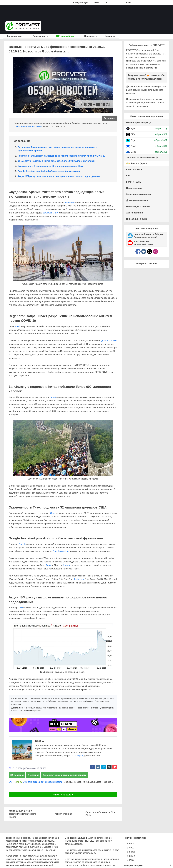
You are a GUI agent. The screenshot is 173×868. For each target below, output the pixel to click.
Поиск (96, 2)
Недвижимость (134, 188)
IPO (128, 176)
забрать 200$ (160, 140)
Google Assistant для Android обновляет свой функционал (49, 171)
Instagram (79, 579)
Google (22, 544)
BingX (133, 146)
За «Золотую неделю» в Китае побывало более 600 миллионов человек (56, 161)
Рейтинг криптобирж (137, 123)
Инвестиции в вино (137, 219)
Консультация (81, 2)
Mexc (133, 152)
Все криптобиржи (133, 866)
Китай (53, 397)
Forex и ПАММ (134, 182)
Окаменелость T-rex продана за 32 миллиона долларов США (50, 166)
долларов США (50, 213)
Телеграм (78, 756)
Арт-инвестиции (135, 213)
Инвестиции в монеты (138, 207)
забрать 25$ (161, 152)
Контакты (110, 36)
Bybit (133, 129)
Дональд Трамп (109, 341)
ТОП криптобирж (66, 36)
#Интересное (17, 775)
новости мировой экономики (28, 127)
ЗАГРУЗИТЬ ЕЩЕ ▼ (63, 795)
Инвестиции (40, 36)
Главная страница (63, 814)
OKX (133, 134)
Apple (49, 565)
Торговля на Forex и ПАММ (141, 158)
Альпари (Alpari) (139, 164)
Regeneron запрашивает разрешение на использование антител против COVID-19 (61, 156)
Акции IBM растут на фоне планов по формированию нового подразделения (59, 176)
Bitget (133, 140)
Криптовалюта (16, 36)
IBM (21, 608)
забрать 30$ (161, 146)
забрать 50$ (161, 134)
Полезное (91, 36)
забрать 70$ (161, 129)
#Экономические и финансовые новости (64, 775)
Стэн (53, 513)
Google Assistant (61, 551)
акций (17, 327)
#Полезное (33, 775)
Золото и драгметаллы (139, 194)
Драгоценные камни (137, 200)
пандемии (70, 202)
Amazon (67, 565)
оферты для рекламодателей (37, 865)
